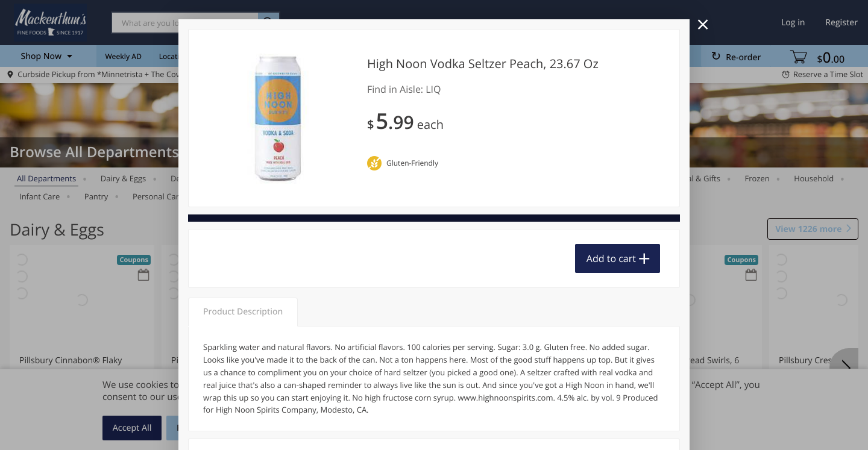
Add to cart (611, 258)
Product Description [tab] (243, 312)
